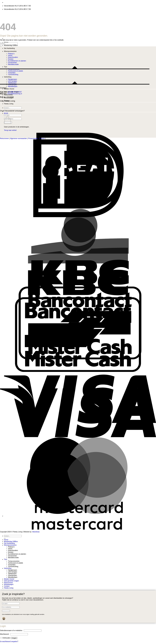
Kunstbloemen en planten (17, 554)
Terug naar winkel (10, 130)
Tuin (6, 559)
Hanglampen (13, 570)
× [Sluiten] (4, 619)
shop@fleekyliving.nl (15, 94)
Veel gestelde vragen (11, 581)
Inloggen (14, 638)
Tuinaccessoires (14, 561)
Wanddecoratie (13, 558)
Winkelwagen (9, 584)
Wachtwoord (5, 634)
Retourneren (8, 95)
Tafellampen (12, 574)
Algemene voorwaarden (18, 138)
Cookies (42, 138)
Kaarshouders (13, 550)
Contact (7, 586)
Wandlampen (13, 86)
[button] (6, 113)
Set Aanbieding (9, 48)
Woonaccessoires (10, 51)
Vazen (10, 549)
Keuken (11, 552)
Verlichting (8, 568)
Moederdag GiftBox (11, 45)
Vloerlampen (12, 575)
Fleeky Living (9, 104)
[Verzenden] (1, 46)
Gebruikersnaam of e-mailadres (12, 630)
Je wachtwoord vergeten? (9, 641)
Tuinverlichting (13, 567)
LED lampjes (13, 572)
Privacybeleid (33, 138)
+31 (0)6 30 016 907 (15, 92)
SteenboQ (36, 532)
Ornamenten (12, 556)
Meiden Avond (9, 89)
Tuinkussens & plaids (15, 563)
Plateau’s (11, 54)
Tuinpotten (12, 565)
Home (6, 42)
